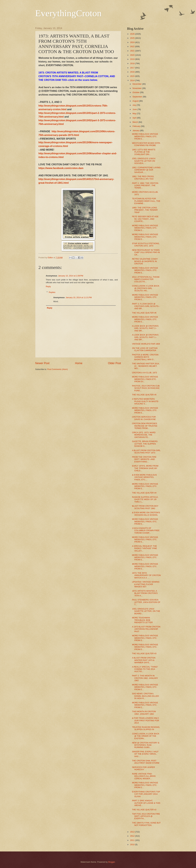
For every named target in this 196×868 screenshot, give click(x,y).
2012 (133, 836)
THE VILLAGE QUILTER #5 (144, 395)
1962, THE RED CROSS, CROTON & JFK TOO (143, 178)
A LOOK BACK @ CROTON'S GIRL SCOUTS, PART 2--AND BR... (145, 328)
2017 (133, 68)
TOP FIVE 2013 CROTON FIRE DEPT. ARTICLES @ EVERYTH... (146, 816)
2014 (133, 80)
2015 (133, 76)
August (136, 101)
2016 (133, 72)
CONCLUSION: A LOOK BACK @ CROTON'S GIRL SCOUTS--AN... (146, 288)
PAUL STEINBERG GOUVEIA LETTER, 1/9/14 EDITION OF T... (146, 602)
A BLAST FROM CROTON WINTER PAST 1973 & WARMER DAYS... (144, 660)
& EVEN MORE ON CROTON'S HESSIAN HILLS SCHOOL (146, 514)
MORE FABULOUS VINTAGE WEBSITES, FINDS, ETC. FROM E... (145, 136)
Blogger (112, 862)
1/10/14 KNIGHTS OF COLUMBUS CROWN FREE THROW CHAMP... (146, 531)
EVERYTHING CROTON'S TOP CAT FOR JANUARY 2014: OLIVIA (146, 794)
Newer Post (42, 363)
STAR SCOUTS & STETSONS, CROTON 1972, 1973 (146, 245)
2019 (133, 59)
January (136, 130)
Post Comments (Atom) (58, 369)
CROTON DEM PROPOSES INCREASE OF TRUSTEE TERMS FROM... (145, 426)
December (137, 84)
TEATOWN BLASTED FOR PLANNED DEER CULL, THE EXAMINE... (146, 201)
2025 (133, 38)
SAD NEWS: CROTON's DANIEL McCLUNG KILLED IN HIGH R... (145, 696)
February (137, 126)
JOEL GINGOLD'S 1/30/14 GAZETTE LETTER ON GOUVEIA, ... (144, 161)
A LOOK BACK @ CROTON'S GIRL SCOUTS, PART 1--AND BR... (145, 337)
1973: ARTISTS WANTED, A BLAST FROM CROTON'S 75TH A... (145, 593)
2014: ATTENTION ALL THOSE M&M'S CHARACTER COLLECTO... (146, 279)
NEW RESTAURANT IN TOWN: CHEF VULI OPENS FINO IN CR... (146, 252)
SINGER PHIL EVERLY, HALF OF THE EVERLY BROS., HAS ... (145, 754)
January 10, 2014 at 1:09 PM (71, 276)
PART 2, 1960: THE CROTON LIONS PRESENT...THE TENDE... (145, 186)
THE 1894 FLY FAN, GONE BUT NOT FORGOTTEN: (146, 824)
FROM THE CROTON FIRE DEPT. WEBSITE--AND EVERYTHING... (144, 459)
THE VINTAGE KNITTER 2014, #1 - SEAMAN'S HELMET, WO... (146, 366)
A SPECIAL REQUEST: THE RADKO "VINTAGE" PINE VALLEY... (144, 548)
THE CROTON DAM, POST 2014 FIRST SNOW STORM (146, 762)
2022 (133, 46)
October (136, 92)
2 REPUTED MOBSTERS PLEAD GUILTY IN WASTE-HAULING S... (145, 401)
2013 (133, 832)
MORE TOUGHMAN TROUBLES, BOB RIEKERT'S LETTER (142, 620)
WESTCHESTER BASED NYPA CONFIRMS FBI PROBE (146, 144)
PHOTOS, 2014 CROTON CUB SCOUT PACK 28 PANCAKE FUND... (146, 388)
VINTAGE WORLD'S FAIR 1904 (146, 344)
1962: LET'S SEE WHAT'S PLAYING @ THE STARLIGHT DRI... (144, 152)
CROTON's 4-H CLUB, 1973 (144, 373)
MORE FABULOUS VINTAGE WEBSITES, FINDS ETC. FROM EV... (145, 379)
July (134, 105)
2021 (133, 51)
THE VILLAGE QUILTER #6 (144, 313)
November (137, 88)
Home (79, 363)
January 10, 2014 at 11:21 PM (79, 297)
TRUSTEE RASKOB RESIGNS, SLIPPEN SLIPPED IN (146, 728)
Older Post (114, 363)
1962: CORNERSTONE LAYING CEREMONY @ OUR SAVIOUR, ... (146, 170)
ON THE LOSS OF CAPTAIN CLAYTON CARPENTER (145, 349)
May (135, 113)
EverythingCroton (68, 13)
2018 (133, 63)
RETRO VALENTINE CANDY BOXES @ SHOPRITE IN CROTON (145, 261)
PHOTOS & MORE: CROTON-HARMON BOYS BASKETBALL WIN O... (145, 357)
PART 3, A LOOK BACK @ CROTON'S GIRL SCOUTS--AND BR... (146, 306)
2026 (133, 34)
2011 (133, 840)
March (135, 122)
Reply (48, 286)
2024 (133, 42)
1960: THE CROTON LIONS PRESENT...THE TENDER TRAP (145, 210)
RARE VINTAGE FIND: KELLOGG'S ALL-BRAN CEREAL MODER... (144, 776)
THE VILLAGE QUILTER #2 (144, 810)
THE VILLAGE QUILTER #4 (144, 493)
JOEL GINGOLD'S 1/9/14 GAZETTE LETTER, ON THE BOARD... (146, 611)
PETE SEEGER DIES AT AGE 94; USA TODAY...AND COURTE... (145, 219)
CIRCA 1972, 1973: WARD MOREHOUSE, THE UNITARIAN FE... (144, 435)
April (135, 118)
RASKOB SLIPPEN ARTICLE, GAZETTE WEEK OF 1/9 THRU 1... (145, 499)
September (138, 97)
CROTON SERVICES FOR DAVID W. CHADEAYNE (144, 418)
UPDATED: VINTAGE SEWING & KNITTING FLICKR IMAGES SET (146, 584)
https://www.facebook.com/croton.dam (61, 168)
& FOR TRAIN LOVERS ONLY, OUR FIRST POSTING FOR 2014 (146, 720)
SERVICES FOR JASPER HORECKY (143, 768)
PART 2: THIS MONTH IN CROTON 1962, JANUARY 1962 (145, 678)
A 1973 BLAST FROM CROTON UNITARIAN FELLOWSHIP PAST (146, 629)
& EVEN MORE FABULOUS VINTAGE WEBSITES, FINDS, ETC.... (144, 477)
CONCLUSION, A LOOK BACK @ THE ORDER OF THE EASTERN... (146, 736)
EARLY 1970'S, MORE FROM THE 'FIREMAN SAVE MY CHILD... (145, 468)
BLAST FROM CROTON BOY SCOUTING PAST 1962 (145, 507)
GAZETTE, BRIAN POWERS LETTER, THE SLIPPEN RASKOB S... (145, 444)
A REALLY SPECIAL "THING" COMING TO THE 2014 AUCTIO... (145, 669)
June (135, 109)
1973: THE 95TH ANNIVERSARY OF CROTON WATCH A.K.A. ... (146, 575)
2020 (133, 55)
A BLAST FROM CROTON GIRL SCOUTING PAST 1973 (146, 452)
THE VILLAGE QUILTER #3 (144, 653)
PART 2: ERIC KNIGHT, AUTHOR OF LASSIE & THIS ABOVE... (146, 803)
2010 (133, 845)
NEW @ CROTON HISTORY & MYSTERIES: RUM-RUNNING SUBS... (146, 745)
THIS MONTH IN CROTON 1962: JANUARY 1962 (144, 713)
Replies (52, 292)
